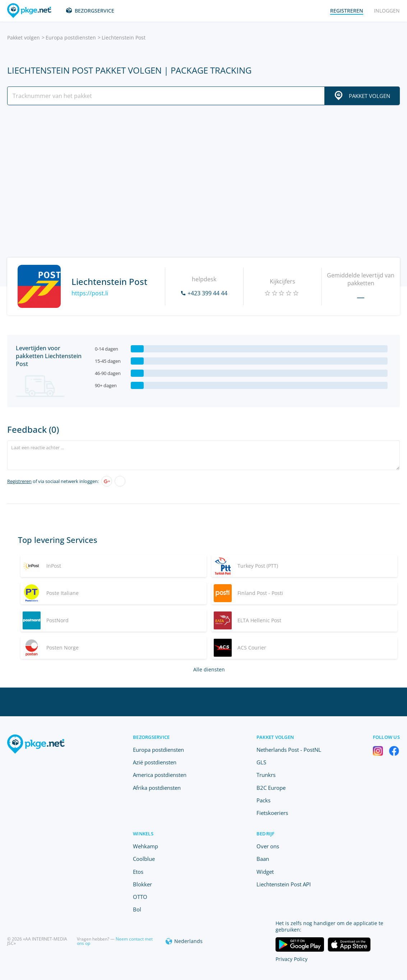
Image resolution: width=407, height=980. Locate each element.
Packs (263, 800)
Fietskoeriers (272, 813)
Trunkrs (266, 775)
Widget (265, 872)
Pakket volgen (24, 37)
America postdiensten (160, 775)
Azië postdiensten (155, 762)
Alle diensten (209, 669)
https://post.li (90, 293)
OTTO (140, 897)
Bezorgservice (94, 11)
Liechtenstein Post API (284, 884)
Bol (137, 909)
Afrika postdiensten (157, 788)
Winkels (143, 834)
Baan (263, 859)
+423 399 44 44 (207, 293)
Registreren (19, 481)
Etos (138, 872)
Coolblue (144, 859)
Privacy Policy (292, 959)
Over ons (268, 846)
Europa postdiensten (71, 37)
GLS (261, 762)
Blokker (142, 884)
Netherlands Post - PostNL (289, 750)
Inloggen (387, 11)
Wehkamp (145, 846)
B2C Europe (271, 788)
